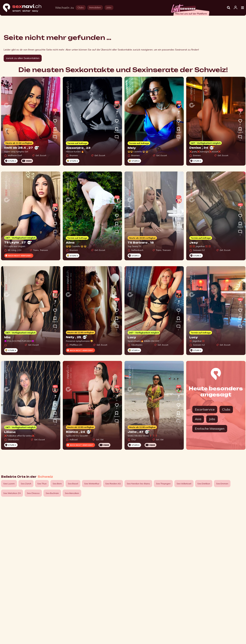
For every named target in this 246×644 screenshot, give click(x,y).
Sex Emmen (222, 484)
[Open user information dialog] (236, 8)
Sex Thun (42, 484)
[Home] (25, 8)
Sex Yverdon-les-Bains (138, 484)
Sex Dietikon (204, 484)
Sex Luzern (9, 484)
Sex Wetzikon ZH (12, 493)
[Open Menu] (243, 8)
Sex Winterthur (92, 484)
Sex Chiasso (33, 493)
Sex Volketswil (184, 484)
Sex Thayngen (163, 484)
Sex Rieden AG (113, 484)
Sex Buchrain (52, 493)
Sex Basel (73, 484)
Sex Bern (57, 484)
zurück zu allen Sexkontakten (23, 58)
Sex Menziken (72, 493)
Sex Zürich (26, 484)
